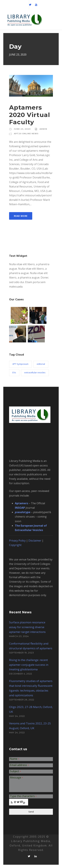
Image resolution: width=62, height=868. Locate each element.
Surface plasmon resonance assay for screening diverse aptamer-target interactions (27, 627)
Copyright (15, 545)
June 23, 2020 (22, 129)
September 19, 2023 (21, 653)
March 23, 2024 (19, 636)
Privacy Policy (17, 541)
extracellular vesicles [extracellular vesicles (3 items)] (35, 372)
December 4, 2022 (21, 674)
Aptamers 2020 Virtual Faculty (30, 115)
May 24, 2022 (17, 716)
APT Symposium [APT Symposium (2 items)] (20, 364)
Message (16, 778)
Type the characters (23, 796)
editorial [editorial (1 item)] (41, 364)
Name (15, 759)
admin (43, 129)
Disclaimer (35, 541)
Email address (19, 765)
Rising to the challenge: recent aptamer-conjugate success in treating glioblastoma (29, 665)
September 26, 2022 (22, 700)
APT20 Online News (26, 134)
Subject (15, 771)
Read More (21, 216)
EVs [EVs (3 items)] (14, 372)
